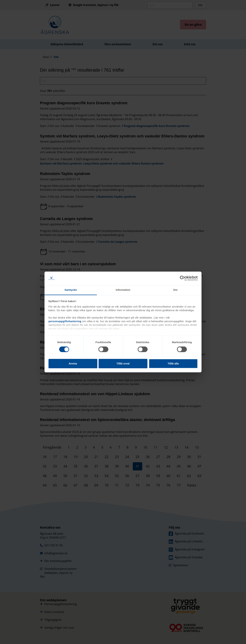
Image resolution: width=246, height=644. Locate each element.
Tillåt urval (123, 363)
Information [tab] (123, 290)
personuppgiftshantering (65, 321)
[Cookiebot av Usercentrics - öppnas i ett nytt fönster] (182, 278)
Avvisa (73, 363)
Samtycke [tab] (71, 290)
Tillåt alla (173, 363)
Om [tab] (175, 290)
